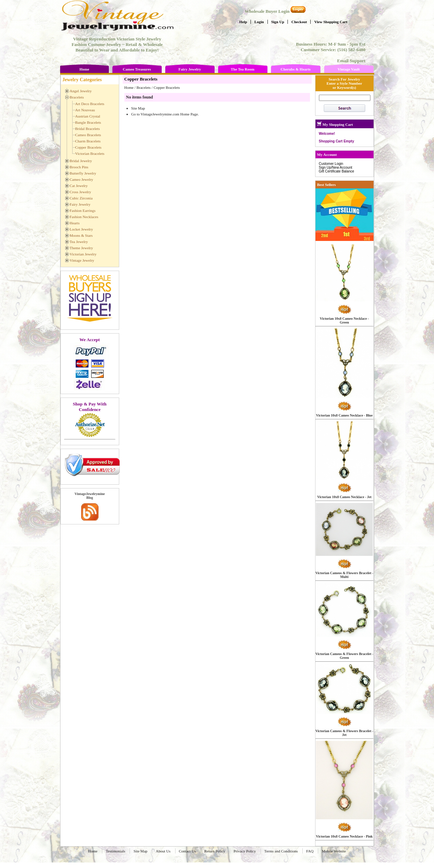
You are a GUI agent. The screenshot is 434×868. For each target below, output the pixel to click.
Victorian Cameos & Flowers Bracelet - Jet (345, 733)
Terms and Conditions (281, 851)
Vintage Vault (349, 69)
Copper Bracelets (167, 87)
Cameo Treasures (137, 69)
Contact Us (187, 851)
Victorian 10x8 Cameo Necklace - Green (345, 320)
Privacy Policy (245, 851)
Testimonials (115, 851)
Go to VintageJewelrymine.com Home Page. (165, 114)
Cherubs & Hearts (296, 69)
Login (259, 22)
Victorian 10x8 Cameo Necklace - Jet (344, 497)
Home (84, 69)
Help (243, 22)
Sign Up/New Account (336, 167)
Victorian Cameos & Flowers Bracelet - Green (345, 656)
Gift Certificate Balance (337, 171)
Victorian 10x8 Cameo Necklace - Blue (345, 415)
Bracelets (144, 87)
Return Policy (215, 851)
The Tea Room (243, 69)
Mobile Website (334, 851)
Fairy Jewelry (190, 69)
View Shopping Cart (331, 22)
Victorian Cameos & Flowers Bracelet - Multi (345, 575)
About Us (163, 851)
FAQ (310, 851)
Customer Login (331, 164)
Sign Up (278, 22)
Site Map (138, 108)
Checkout (299, 22)
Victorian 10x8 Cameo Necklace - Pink (344, 836)
